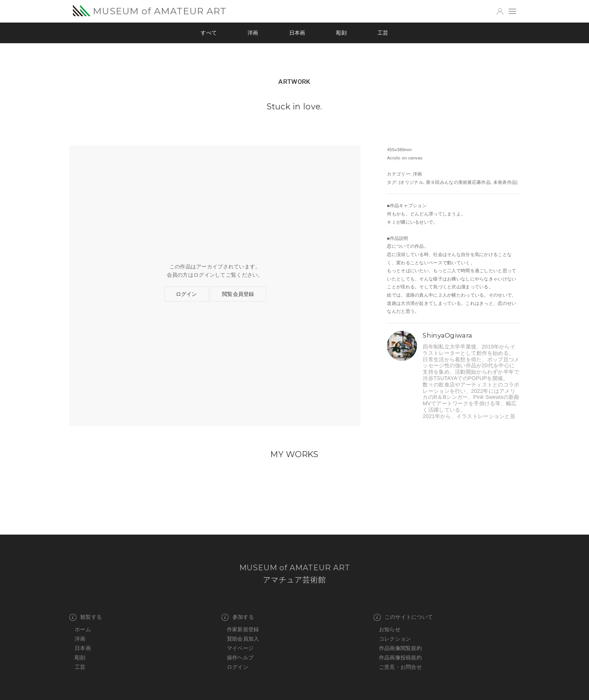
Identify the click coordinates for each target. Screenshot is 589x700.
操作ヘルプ (240, 658)
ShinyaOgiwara (447, 335)
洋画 (253, 33)
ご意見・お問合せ (400, 667)
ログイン (187, 294)
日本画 (297, 33)
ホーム (83, 629)
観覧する (85, 617)
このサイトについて (403, 617)
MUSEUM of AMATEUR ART (150, 11)
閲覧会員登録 (238, 294)
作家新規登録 (243, 629)
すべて (209, 33)
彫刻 (342, 33)
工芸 (383, 33)
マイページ (240, 648)
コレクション (395, 639)
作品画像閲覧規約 (400, 648)
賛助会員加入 (243, 639)
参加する (238, 617)
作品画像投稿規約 (400, 658)
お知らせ (390, 629)
